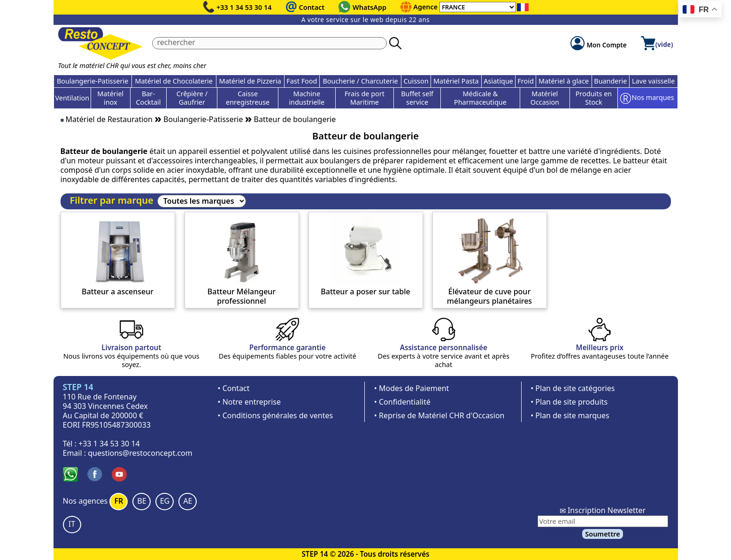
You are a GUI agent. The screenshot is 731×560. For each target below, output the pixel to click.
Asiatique (498, 81)
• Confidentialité (402, 402)
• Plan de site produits (569, 402)
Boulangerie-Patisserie (92, 81)
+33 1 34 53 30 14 (244, 7)
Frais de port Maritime (365, 98)
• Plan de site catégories (573, 388)
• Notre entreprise (250, 402)
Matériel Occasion (545, 98)
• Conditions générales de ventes (276, 415)
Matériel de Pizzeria (250, 81)
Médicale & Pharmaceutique (480, 98)
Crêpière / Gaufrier (192, 98)
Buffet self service (417, 98)
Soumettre (602, 534)
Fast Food (302, 81)
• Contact (234, 388)
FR (119, 501)
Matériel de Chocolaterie (174, 81)
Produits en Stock (594, 98)
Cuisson (416, 81)
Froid (525, 81)
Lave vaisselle (653, 81)
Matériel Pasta (456, 81)
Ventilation (73, 98)
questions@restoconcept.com (140, 453)
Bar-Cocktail (148, 98)
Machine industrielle (307, 98)
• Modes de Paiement (412, 388)
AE (188, 501)
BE (142, 501)
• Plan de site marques (570, 415)
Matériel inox (110, 98)
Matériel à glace (564, 81)
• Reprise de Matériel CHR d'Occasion (439, 415)
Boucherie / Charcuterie (360, 81)
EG (165, 501)
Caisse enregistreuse (248, 98)
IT (72, 524)
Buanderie (610, 81)
